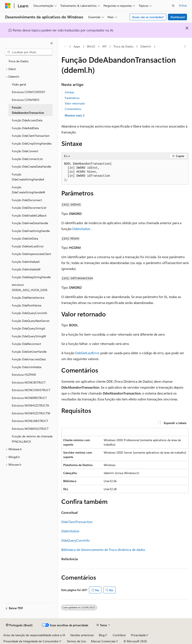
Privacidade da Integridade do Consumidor (31, 641)
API (104, 46)
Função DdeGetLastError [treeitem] (28, 246)
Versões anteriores (82, 635)
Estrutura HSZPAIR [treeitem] (24, 375)
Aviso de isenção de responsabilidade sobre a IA (34, 635)
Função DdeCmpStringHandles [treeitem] (32, 143)
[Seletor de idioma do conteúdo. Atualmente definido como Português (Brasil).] (19, 625)
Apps (77, 46)
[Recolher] (52, 43)
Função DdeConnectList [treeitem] (27, 159)
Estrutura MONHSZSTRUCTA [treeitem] (30, 405)
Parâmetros (72, 98)
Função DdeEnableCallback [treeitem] (29, 215)
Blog (102, 635)
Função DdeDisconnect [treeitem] (27, 200)
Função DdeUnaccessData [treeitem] (29, 359)
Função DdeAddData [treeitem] (25, 128)
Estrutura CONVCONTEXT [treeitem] (28, 92)
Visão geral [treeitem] (19, 84)
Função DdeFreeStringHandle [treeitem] (31, 231)
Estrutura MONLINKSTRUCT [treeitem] (30, 421)
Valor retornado (75, 103)
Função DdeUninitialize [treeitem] (27, 367)
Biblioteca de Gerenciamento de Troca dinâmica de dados (103, 550)
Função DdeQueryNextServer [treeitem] (31, 321)
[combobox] (29, 52)
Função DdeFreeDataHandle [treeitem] (30, 223)
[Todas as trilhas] (65, 47)
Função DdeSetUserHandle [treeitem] (29, 352)
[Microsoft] (8, 6)
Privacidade (138, 635)
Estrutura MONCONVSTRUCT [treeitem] (31, 390)
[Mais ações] (185, 47)
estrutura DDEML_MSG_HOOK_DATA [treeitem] (30, 287)
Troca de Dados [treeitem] (18, 61)
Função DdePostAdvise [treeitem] (27, 305)
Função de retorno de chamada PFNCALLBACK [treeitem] (32, 439)
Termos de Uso (76, 641)
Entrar (183, 5)
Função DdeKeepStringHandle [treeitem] (31, 277)
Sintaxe (69, 92)
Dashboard (178, 17)
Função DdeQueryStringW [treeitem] (29, 336)
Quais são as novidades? (148, 17)
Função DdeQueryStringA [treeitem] (28, 328)
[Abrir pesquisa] (173, 6)
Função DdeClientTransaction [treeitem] (31, 136)
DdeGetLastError (87, 353)
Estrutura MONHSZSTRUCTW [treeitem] (31, 413)
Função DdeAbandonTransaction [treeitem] (28, 110)
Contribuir (119, 635)
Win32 (91, 46)
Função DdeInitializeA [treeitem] (26, 262)
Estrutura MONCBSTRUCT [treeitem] (29, 382)
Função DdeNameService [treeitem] (28, 298)
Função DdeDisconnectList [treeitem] (29, 208)
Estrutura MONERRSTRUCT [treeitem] (29, 398)
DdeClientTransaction (77, 522)
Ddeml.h (146, 46)
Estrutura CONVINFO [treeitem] (26, 100)
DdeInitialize (81, 229)
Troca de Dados (123, 46)
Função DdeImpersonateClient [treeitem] (31, 254)
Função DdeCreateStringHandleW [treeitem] (28, 190)
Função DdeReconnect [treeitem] (26, 344)
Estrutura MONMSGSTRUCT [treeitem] (30, 429)
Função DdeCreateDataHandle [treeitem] (31, 166)
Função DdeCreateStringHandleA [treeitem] (28, 177)
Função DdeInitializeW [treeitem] (26, 269)
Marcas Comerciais (103, 641)
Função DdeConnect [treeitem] (25, 151)
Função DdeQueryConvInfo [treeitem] (30, 313)
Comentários (73, 109)
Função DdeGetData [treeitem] (25, 238)
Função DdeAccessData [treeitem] (27, 120)
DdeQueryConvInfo (75, 540)
